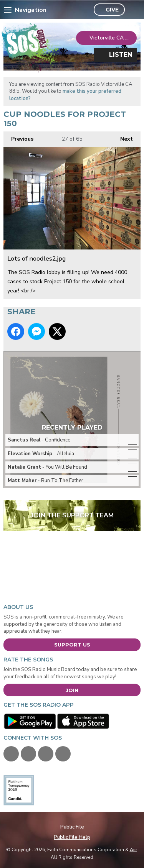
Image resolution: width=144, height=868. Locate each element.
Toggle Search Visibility (133, 10)
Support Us (72, 645)
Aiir (133, 850)
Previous (18, 137)
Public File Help (72, 837)
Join (72, 690)
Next (123, 137)
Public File (72, 827)
